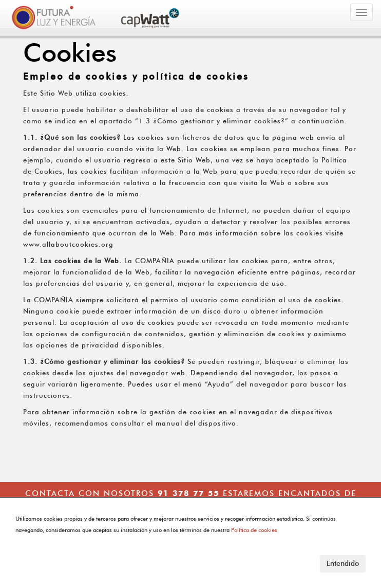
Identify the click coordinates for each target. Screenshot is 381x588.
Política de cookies (254, 530)
